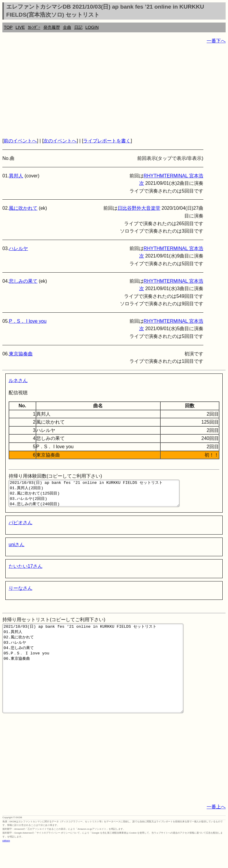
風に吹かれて (23, 208)
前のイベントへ (20, 141)
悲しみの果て (23, 281)
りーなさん (20, 593)
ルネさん (18, 380)
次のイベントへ (60, 141)
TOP (8, 27)
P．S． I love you (28, 321)
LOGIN (92, 27)
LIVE (20, 27)
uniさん (16, 550)
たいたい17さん (26, 571)
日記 (78, 27)
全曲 (67, 27)
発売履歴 (52, 27)
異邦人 (16, 176)
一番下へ (216, 41)
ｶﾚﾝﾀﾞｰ (34, 27)
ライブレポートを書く (107, 141)
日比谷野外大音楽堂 (139, 208)
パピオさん (20, 528)
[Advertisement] (114, 91)
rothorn (6, 864)
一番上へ (216, 830)
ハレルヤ (18, 248)
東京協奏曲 (21, 354)
